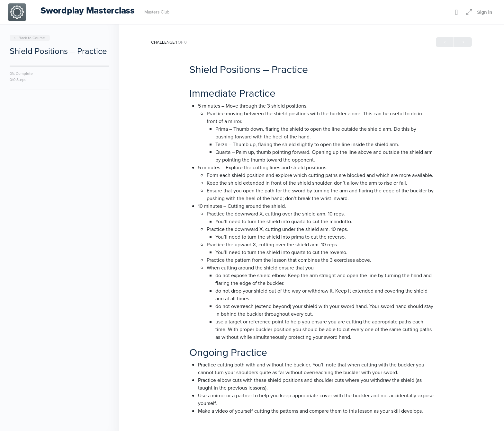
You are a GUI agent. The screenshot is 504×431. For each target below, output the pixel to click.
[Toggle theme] (456, 12)
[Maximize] (468, 12)
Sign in (485, 12)
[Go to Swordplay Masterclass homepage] (17, 11)
